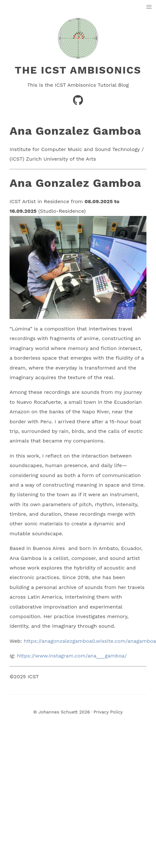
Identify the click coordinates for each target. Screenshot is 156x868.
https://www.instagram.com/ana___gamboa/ (72, 656)
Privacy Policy (108, 712)
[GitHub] (78, 102)
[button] (149, 7)
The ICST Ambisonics (78, 70)
